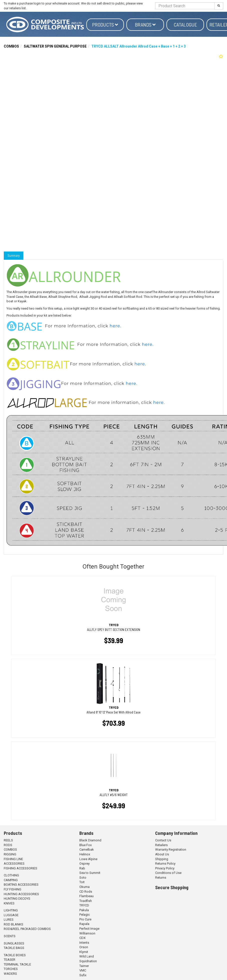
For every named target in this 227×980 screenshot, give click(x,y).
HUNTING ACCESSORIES (21, 894)
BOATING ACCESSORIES (21, 885)
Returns (161, 878)
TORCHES (11, 969)
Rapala (84, 924)
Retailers (161, 845)
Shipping (162, 859)
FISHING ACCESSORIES (21, 868)
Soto (83, 878)
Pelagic (85, 915)
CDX (82, 938)
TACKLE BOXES (15, 955)
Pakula (84, 910)
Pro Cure (85, 919)
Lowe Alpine (88, 859)
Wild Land (87, 956)
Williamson (87, 933)
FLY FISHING (13, 889)
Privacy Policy (165, 868)
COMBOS (11, 46)
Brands (145, 25)
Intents (84, 943)
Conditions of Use (168, 873)
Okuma (84, 887)
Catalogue (185, 25)
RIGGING (10, 854)
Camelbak (87, 849)
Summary (14, 256)
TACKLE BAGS (14, 948)
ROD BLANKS (14, 924)
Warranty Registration (171, 849)
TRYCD (84, 905)
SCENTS (10, 936)
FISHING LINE (13, 859)
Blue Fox (85, 845)
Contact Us (163, 840)
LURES (9, 920)
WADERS (10, 974)
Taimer (84, 966)
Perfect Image (89, 929)
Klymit (84, 952)
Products (105, 25)
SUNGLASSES (14, 943)
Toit (82, 882)
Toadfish (86, 901)
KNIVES (9, 903)
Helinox (85, 854)
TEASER (10, 960)
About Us (162, 854)
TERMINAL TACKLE (17, 964)
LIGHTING (11, 910)
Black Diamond (90, 840)
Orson (84, 947)
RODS (8, 845)
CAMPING (11, 880)
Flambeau (86, 896)
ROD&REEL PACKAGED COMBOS (27, 929)
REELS (8, 840)
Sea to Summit (90, 873)
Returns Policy (165, 864)
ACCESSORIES (14, 864)
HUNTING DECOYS (17, 899)
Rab (82, 868)
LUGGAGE (11, 915)
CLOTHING (11, 875)
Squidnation (88, 961)
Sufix (83, 975)
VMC (83, 970)
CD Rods (86, 892)
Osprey (84, 864)
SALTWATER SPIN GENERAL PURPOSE (55, 46)
